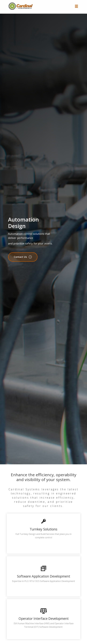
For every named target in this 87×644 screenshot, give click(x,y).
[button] (23, 257)
